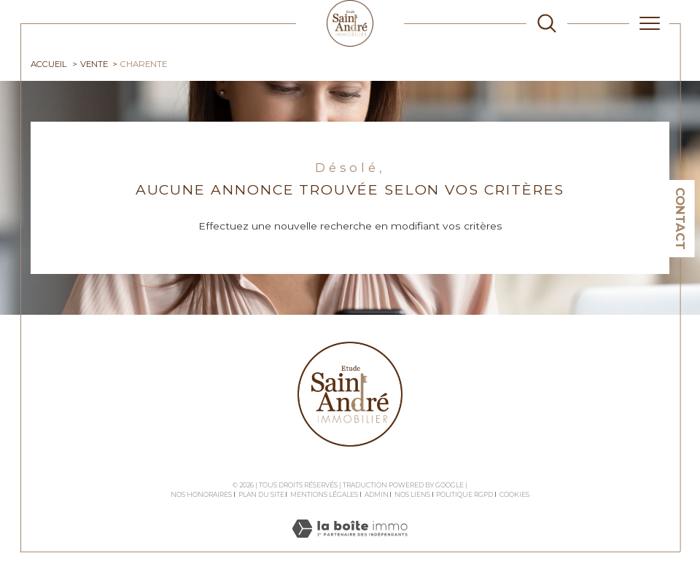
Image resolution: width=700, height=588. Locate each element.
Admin (377, 494)
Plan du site (261, 494)
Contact (680, 219)
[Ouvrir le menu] (650, 23)
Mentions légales (324, 494)
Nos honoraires (201, 494)
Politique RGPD (464, 494)
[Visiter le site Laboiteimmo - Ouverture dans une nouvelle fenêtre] (350, 544)
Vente (94, 64)
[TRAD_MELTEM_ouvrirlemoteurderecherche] (547, 23)
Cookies (514, 495)
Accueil (49, 64)
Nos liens (412, 494)
